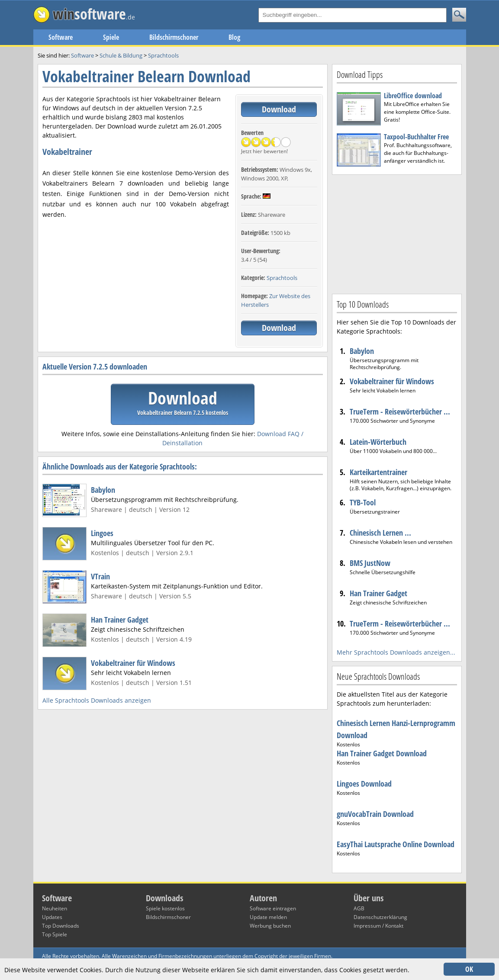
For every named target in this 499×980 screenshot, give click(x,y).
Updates (52, 917)
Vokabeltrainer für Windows (133, 663)
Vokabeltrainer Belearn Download (146, 76)
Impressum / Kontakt (378, 926)
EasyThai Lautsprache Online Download (396, 844)
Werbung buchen (270, 926)
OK (469, 969)
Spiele (111, 37)
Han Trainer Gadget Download (382, 753)
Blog (234, 37)
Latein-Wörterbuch (378, 442)
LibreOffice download (413, 96)
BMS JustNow (370, 563)
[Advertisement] (397, 233)
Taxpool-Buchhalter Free (416, 137)
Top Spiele (55, 934)
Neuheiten (55, 908)
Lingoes (102, 533)
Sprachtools (282, 278)
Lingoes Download (364, 784)
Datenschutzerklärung (380, 917)
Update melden (268, 917)
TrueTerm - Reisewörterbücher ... (400, 411)
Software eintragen (273, 908)
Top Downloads (61, 926)
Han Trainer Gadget (120, 620)
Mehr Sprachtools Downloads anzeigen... (396, 652)
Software (61, 37)
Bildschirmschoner (174, 37)
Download (279, 109)
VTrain (100, 576)
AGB (359, 908)
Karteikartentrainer (378, 472)
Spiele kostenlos (165, 908)
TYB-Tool (363, 502)
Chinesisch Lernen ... (380, 533)
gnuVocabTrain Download (375, 814)
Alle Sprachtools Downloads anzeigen (97, 700)
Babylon (103, 490)
